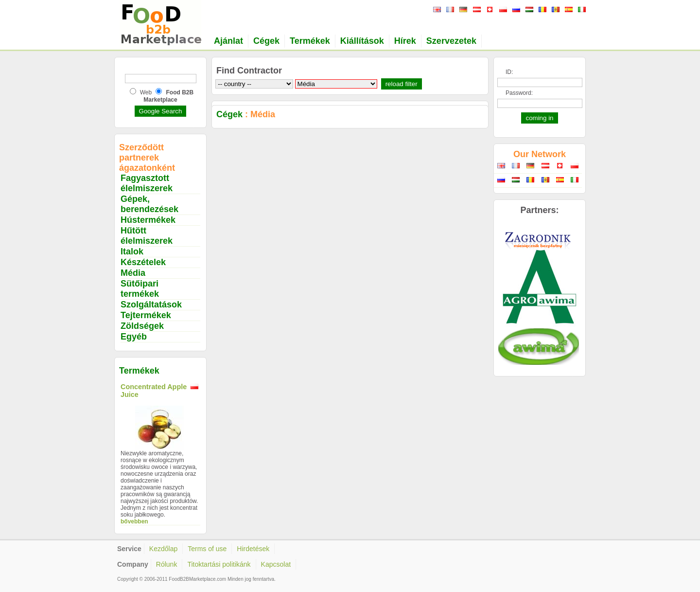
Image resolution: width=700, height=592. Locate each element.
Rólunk (167, 564)
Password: (519, 93)
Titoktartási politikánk (219, 564)
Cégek (266, 41)
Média (133, 273)
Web (146, 92)
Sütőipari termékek (140, 289)
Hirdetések (253, 549)
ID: (509, 72)
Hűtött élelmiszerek (147, 236)
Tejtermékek (146, 315)
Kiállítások (362, 41)
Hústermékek (148, 220)
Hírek (405, 41)
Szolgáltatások (151, 305)
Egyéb (134, 337)
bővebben (134, 521)
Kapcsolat (276, 564)
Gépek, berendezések (149, 204)
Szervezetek (451, 41)
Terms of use (207, 549)
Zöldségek (142, 326)
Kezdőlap (163, 549)
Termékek (310, 41)
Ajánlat (228, 41)
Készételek (143, 262)
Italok (132, 251)
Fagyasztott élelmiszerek (147, 183)
